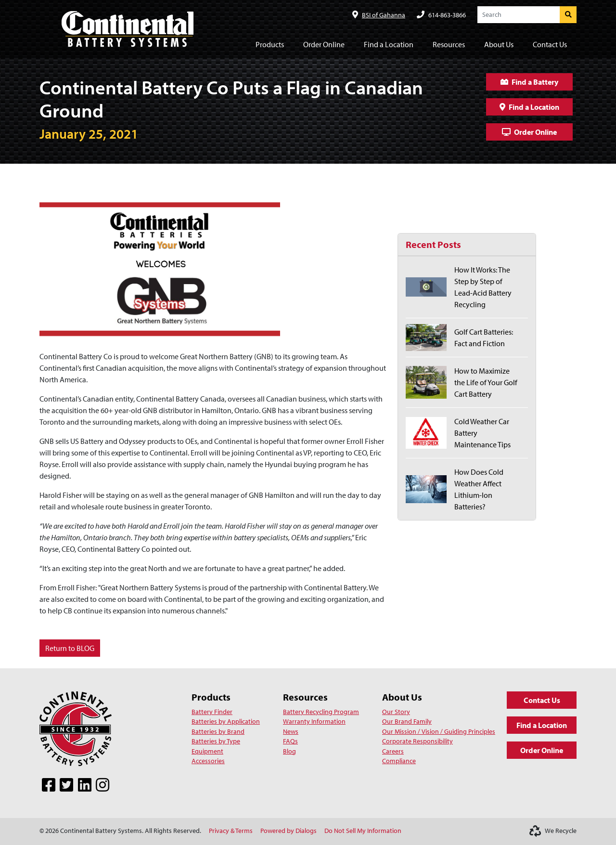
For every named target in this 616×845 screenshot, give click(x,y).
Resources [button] (449, 44)
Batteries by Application (226, 721)
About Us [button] (499, 44)
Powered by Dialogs (289, 831)
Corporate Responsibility (417, 741)
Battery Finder (212, 712)
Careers (393, 751)
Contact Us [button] (550, 44)
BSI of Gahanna (384, 15)
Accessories (208, 761)
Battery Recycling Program (321, 712)
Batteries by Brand (218, 731)
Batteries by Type (216, 741)
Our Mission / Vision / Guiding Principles (439, 731)
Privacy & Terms (231, 831)
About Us (402, 697)
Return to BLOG (70, 648)
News (291, 731)
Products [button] (270, 44)
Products (211, 697)
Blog (289, 751)
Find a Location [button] (389, 44)
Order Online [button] (324, 44)
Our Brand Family (407, 721)
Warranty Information (314, 721)
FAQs (290, 741)
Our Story (396, 712)
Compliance (399, 761)
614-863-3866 (447, 15)
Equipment (207, 751)
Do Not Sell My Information (363, 831)
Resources (305, 697)
